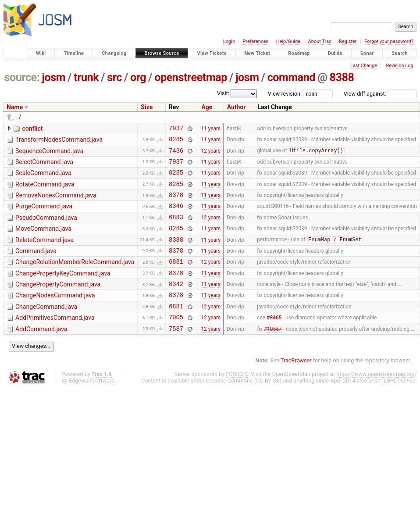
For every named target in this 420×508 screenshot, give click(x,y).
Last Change (364, 66)
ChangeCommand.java (46, 328)
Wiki (41, 53)
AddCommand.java (41, 353)
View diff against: (380, 94)
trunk (86, 77)
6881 (176, 278)
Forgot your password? (389, 41)
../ (18, 117)
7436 (176, 154)
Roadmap (299, 53)
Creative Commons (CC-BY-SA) (244, 406)
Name (15, 107)
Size (147, 107)
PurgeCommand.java (44, 215)
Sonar (367, 53)
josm (53, 77)
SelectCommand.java (44, 166)
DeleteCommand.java (44, 253)
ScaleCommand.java (43, 178)
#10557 (273, 353)
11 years (211, 129)
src (114, 77)
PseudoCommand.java (46, 228)
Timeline (74, 53)
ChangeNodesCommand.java (55, 315)
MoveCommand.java (43, 240)
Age (207, 107)
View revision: (285, 94)
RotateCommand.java (45, 191)
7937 (176, 129)
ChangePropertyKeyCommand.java (63, 290)
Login (229, 41)
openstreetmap (191, 77)
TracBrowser (296, 385)
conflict (32, 129)
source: (22, 77)
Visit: (223, 93)
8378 (176, 204)
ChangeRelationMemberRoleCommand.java (75, 278)
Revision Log (399, 66)
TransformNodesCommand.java (59, 141)
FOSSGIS (237, 399)
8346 (176, 216)
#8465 (274, 341)
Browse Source (162, 53)
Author (237, 107)
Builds (335, 53)
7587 (176, 353)
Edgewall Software (92, 406)
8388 (342, 77)
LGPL (390, 406)
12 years (211, 154)
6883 (176, 229)
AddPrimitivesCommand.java (55, 340)
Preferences (255, 41)
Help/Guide (288, 41)
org (138, 77)
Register (348, 41)
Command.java (36, 265)
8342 (176, 303)
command (292, 77)
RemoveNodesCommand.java (56, 203)
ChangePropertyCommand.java (58, 303)
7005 (176, 341)
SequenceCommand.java (49, 154)
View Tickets (212, 53)
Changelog (114, 53)
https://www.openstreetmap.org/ (377, 399)
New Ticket (258, 53)
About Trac (320, 41)
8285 (176, 141)
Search (400, 53)
